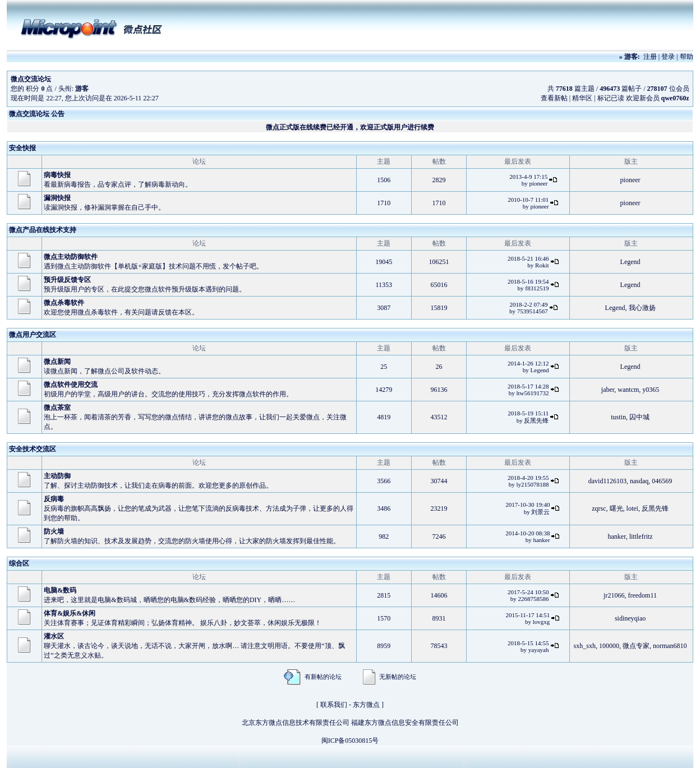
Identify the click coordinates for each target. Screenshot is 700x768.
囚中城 (639, 417)
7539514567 (533, 311)
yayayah (539, 650)
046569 (662, 481)
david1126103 (607, 481)
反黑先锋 (536, 420)
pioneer (538, 183)
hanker (541, 540)
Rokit (542, 265)
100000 (609, 646)
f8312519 (537, 288)
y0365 (651, 390)
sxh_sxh (585, 646)
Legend (630, 262)
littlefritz (641, 536)
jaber (608, 390)
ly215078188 (532, 484)
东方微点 (366, 705)
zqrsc (599, 508)
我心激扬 (642, 308)
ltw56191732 (532, 393)
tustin (618, 417)
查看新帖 (554, 98)
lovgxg (542, 622)
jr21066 (614, 595)
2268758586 (534, 599)
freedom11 (642, 595)
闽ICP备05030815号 (350, 741)
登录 (668, 57)
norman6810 (670, 646)
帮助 (687, 57)
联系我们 (334, 705)
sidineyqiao (630, 618)
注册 (650, 57)
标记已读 (611, 98)
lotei (632, 508)
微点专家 (636, 646)
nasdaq (639, 481)
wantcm (628, 390)
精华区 (582, 98)
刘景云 (540, 512)
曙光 (616, 508)
